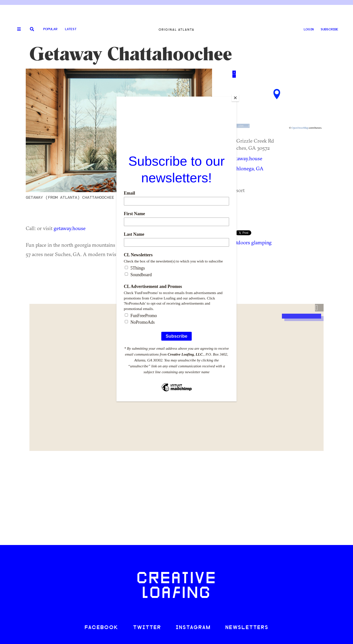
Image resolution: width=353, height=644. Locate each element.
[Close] (235, 98)
